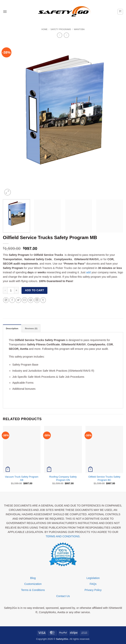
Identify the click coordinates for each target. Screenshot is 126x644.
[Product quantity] (11, 290)
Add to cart (34, 290)
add (89, 272)
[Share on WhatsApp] (6, 300)
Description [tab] (12, 328)
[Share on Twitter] (18, 300)
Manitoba (79, 29)
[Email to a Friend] (25, 300)
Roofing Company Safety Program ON (63, 478)
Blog (33, 578)
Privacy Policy (93, 590)
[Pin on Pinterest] (31, 300)
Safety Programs (61, 29)
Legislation (93, 578)
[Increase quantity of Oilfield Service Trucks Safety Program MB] (17, 290)
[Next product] (60, 35)
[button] (5, 12)
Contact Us (63, 596)
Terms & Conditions (33, 590)
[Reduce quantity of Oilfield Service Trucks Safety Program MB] (5, 290)
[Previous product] (66, 35)
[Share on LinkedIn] (37, 300)
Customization (33, 584)
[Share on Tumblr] (43, 300)
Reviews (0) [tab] (31, 328)
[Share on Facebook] (12, 300)
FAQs (93, 584)
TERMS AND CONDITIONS (63, 536)
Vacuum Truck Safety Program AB (22, 478)
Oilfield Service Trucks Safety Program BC (104, 478)
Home (44, 29)
